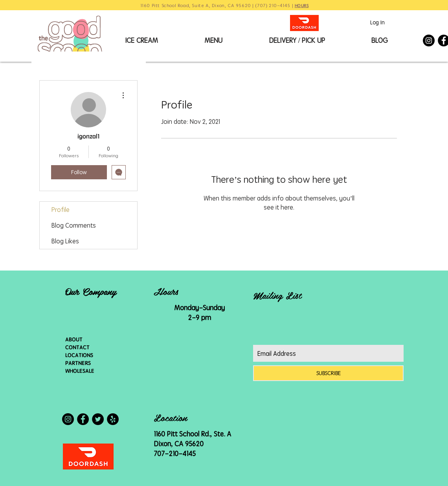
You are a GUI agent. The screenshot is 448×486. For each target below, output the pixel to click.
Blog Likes (65, 241)
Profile (61, 210)
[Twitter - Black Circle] (98, 419)
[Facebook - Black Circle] (83, 419)
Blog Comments (74, 225)
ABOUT (74, 339)
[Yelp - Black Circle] (113, 419)
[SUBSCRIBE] (328, 373)
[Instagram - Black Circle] (429, 40)
